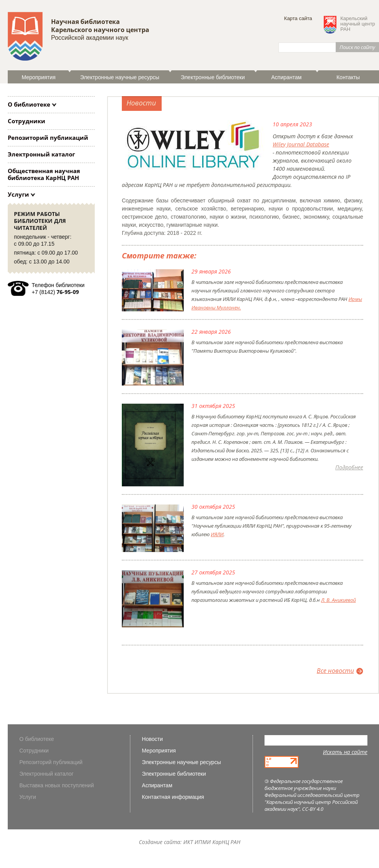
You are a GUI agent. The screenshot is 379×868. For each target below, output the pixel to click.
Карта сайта (298, 18)
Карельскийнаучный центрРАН (358, 24)
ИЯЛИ (217, 534)
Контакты (348, 77)
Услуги (18, 194)
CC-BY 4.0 (313, 809)
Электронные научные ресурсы (120, 77)
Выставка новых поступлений (57, 785)
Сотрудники (26, 121)
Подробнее (349, 467)
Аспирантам (286, 77)
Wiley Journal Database (301, 144)
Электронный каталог (41, 154)
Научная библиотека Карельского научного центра (100, 26)
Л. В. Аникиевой (338, 600)
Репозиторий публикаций (48, 138)
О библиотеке (29, 104)
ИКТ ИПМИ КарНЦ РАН (212, 842)
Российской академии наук (90, 38)
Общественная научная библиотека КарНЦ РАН (44, 174)
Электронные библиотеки (213, 77)
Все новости (335, 671)
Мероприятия (39, 77)
